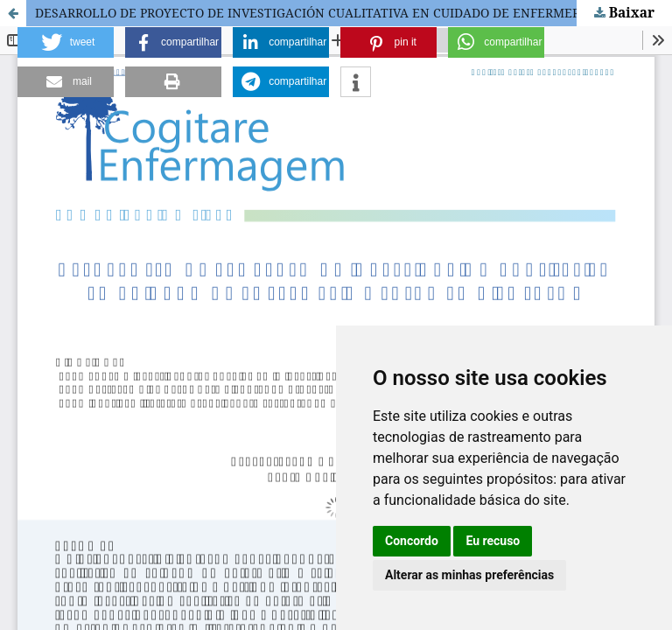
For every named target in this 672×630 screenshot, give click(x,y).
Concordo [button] (412, 541)
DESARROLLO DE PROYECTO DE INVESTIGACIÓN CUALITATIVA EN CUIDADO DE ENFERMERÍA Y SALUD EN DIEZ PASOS (353, 13)
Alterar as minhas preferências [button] (469, 575)
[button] (66, 42)
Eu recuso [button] (493, 541)
